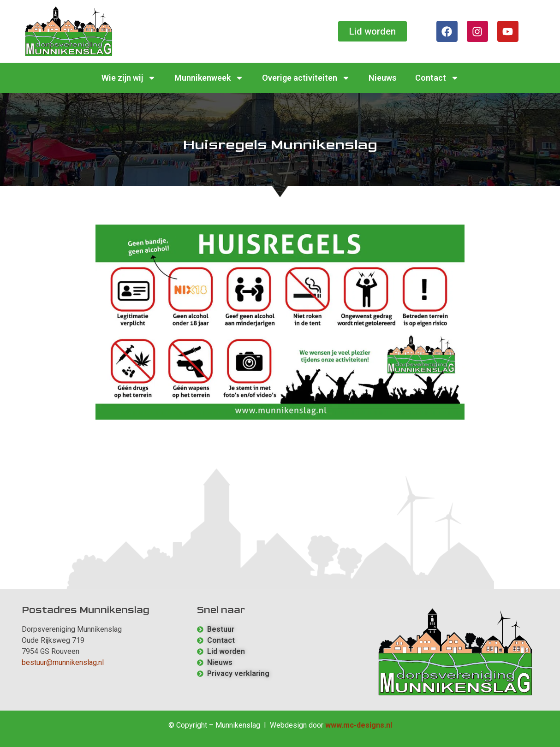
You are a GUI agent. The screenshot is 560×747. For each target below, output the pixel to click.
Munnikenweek (209, 78)
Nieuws (383, 78)
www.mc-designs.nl (359, 725)
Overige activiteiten (306, 78)
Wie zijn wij (129, 78)
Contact (437, 78)
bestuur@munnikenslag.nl (63, 662)
